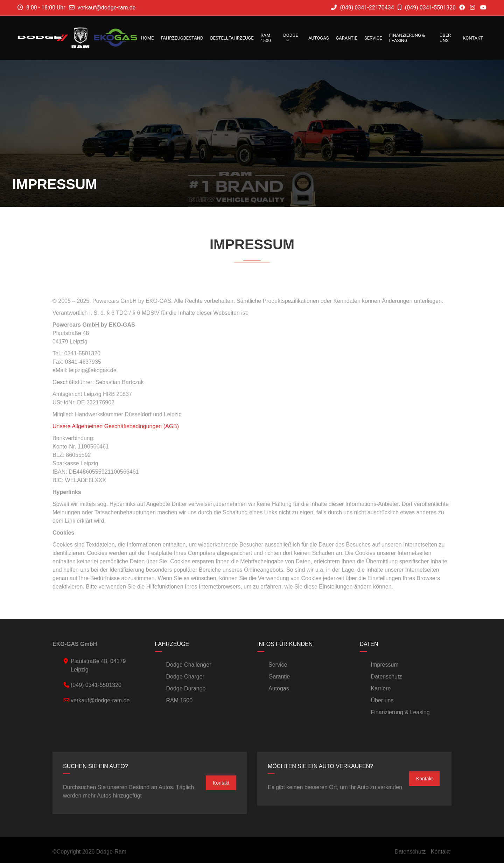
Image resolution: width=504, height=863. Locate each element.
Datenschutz (387, 677)
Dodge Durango (186, 688)
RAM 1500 (266, 38)
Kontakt (473, 38)
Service (373, 38)
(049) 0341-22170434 (362, 8)
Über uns (445, 38)
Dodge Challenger (189, 665)
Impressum (385, 665)
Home (147, 38)
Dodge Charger (185, 677)
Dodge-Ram (111, 852)
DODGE (290, 38)
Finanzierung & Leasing (407, 38)
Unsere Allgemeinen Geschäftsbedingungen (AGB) (116, 426)
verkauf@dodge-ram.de (107, 8)
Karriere (381, 688)
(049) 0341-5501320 (427, 8)
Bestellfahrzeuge (232, 38)
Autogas (318, 38)
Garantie (346, 38)
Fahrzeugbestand (182, 38)
